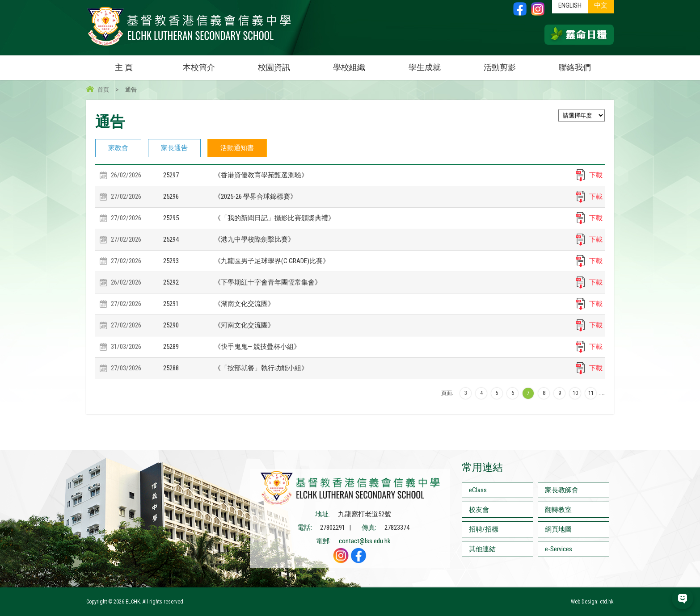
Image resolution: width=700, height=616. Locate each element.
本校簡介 (210, 64)
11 (591, 393)
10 (575, 393)
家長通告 (174, 148)
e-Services (559, 549)
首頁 (103, 90)
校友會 (479, 510)
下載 (596, 175)
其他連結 (482, 549)
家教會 (118, 148)
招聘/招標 (484, 529)
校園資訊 (285, 64)
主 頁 (124, 67)
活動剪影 (510, 64)
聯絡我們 (575, 67)
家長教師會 (562, 490)
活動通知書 (237, 148)
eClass (478, 490)
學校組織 (360, 64)
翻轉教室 (558, 510)
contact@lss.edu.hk (365, 541)
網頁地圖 (558, 529)
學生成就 (425, 67)
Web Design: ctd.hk (592, 602)
